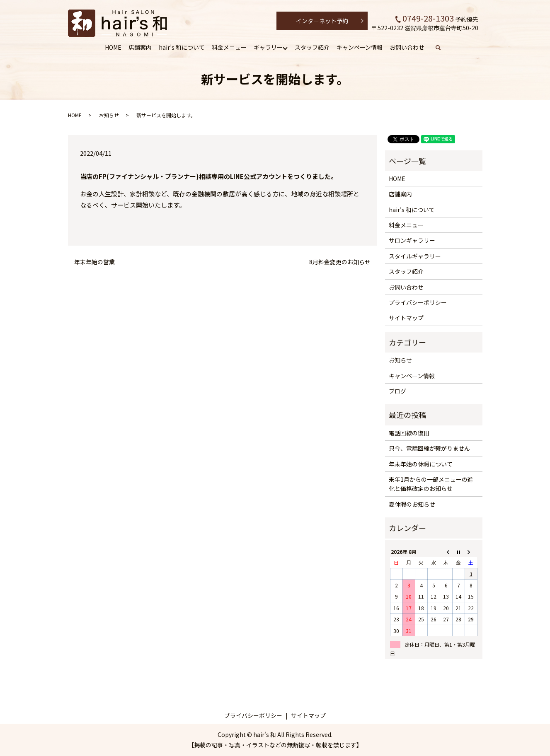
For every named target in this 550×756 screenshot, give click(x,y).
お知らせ (109, 115)
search (443, 48)
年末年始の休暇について (421, 464)
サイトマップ (406, 318)
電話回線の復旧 (409, 433)
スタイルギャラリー (415, 256)
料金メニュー (229, 47)
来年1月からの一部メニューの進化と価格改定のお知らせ (431, 484)
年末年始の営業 (94, 262)
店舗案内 (140, 47)
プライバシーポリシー (418, 302)
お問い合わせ (407, 47)
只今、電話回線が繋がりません (429, 448)
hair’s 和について (182, 47)
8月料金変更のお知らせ (340, 262)
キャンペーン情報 (360, 47)
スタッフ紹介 (312, 47)
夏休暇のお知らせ (412, 504)
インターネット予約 (322, 21)
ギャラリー (268, 47)
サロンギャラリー (412, 240)
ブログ (397, 391)
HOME (113, 47)
